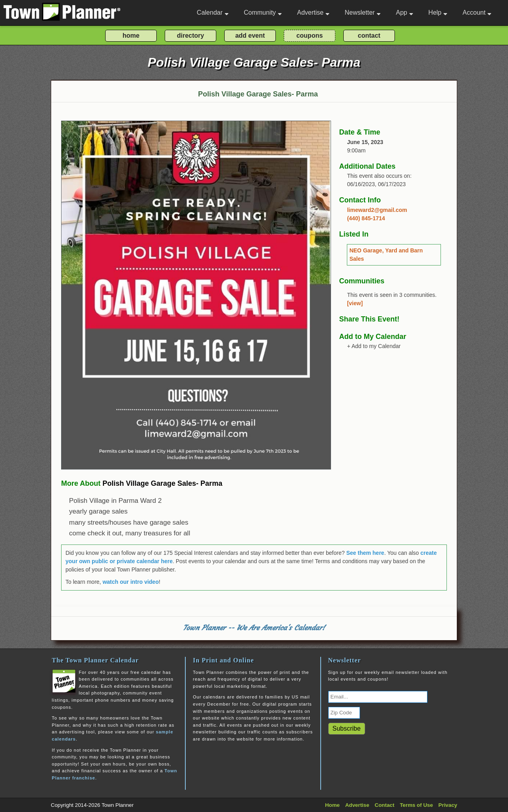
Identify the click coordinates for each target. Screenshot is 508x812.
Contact (385, 805)
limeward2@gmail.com (377, 210)
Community (263, 13)
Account (477, 13)
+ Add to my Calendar (374, 346)
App (404, 13)
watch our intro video (131, 582)
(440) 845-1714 (366, 218)
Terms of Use (416, 805)
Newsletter (363, 13)
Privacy (448, 805)
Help (438, 13)
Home (332, 805)
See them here (365, 553)
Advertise (313, 13)
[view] (355, 303)
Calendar (213, 13)
